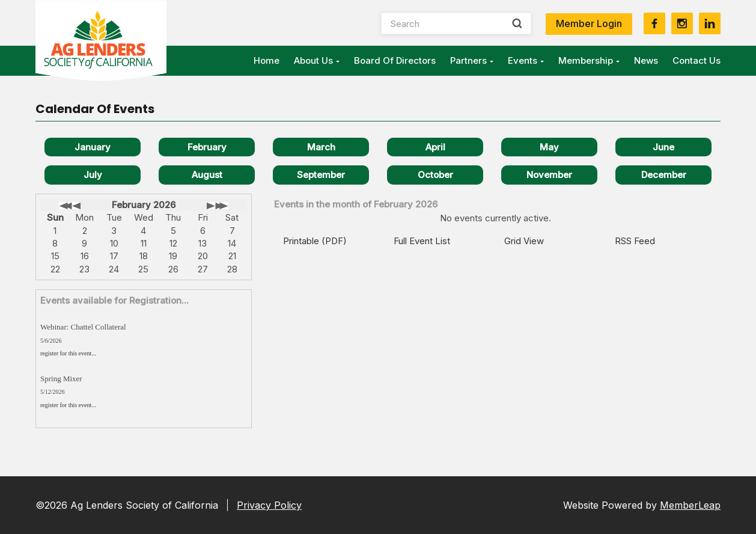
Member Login (589, 23)
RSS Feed (635, 241)
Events (526, 60)
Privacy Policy (269, 505)
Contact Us (697, 60)
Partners (472, 60)
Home (267, 60)
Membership (589, 60)
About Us (317, 60)
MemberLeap (690, 505)
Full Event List (422, 241)
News (646, 60)
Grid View (524, 241)
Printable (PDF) (315, 241)
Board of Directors (395, 60)
